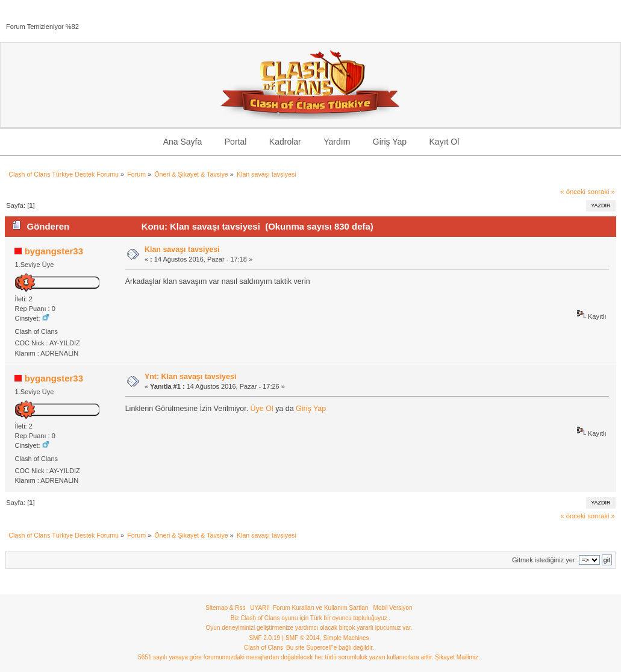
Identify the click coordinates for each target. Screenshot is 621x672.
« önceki (573, 192)
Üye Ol (262, 409)
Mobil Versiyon (393, 608)
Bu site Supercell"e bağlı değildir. (330, 648)
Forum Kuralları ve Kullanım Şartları (321, 608)
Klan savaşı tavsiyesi (182, 250)
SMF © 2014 (302, 638)
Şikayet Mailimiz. (457, 657)
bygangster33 (54, 251)
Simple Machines (346, 638)
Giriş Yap (311, 409)
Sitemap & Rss (225, 608)
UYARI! (260, 608)
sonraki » (601, 192)
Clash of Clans (264, 648)
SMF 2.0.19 (264, 638)
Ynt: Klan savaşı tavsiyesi (190, 377)
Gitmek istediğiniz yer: (545, 560)
